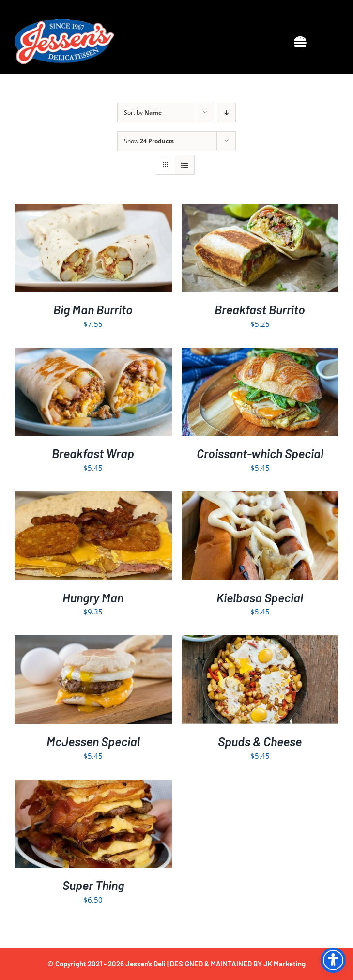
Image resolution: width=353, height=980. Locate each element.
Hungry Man (93, 597)
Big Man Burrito (93, 309)
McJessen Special (93, 741)
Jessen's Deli (146, 964)
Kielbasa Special (260, 597)
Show (149, 141)
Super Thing (93, 885)
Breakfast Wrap (93, 453)
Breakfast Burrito (260, 309)
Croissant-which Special (260, 453)
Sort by (143, 113)
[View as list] (185, 165)
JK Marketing (284, 964)
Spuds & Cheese (260, 741)
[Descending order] (226, 113)
